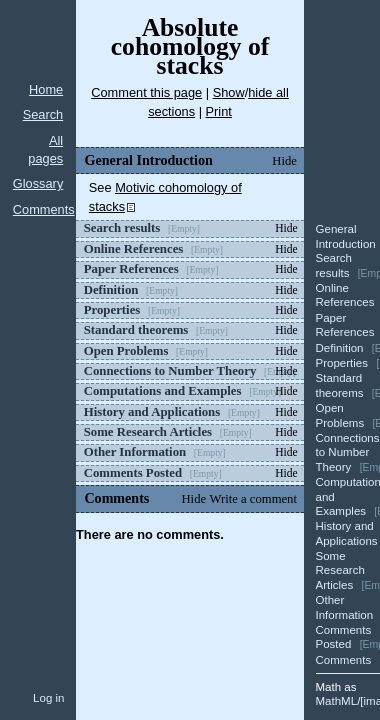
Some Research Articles (340, 570)
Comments (44, 209)
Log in (48, 698)
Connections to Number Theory (348, 452)
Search (43, 114)
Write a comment (253, 499)
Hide (284, 161)
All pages (45, 149)
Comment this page (146, 92)
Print (219, 111)
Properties (342, 363)
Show (229, 92)
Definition (340, 348)
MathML (337, 701)
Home (46, 89)
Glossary (38, 183)
